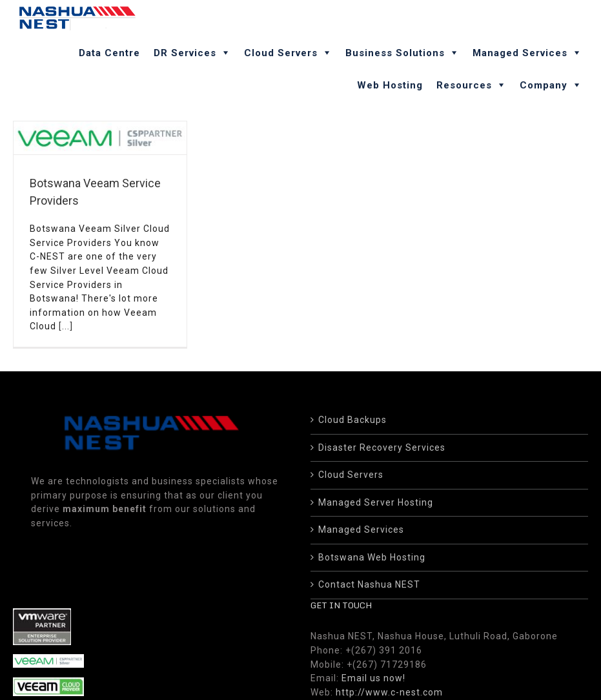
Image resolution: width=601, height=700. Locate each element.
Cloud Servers (281, 53)
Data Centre (109, 53)
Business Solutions (395, 53)
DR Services (185, 53)
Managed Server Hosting (376, 491)
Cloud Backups (352, 409)
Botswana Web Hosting (372, 546)
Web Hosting (390, 85)
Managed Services (520, 53)
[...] (66, 326)
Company (544, 85)
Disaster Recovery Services (382, 437)
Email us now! (373, 667)
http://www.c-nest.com (389, 681)
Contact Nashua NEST (369, 574)
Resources (464, 85)
